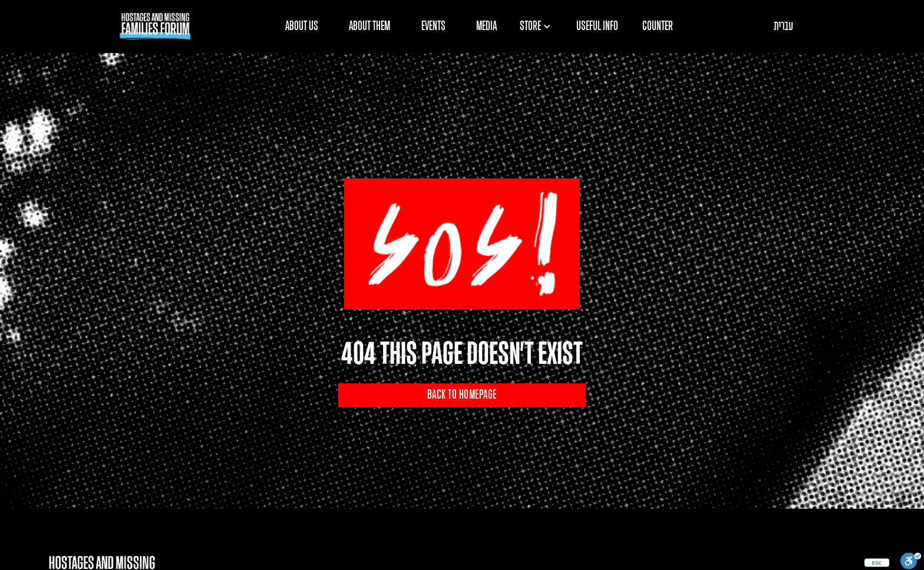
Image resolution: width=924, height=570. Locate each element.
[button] (539, 26)
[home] (155, 26)
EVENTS (433, 26)
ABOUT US (302, 26)
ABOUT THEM (369, 26)
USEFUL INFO (597, 26)
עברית (783, 26)
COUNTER (658, 26)
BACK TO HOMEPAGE (462, 395)
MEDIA (486, 26)
